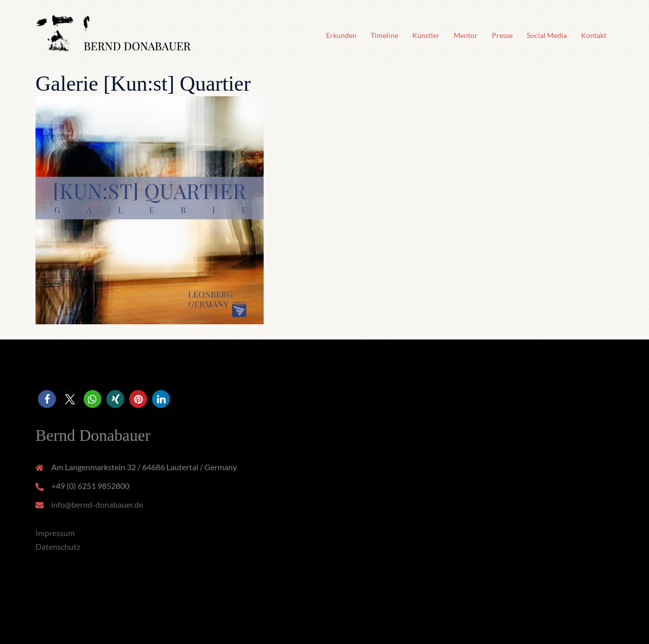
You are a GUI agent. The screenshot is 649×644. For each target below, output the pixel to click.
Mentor (466, 35)
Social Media (547, 35)
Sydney (215, 627)
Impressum (55, 533)
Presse (502, 35)
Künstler (426, 35)
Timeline (384, 35)
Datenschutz (58, 546)
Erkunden (341, 35)
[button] (47, 399)
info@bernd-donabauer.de (97, 504)
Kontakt (594, 35)
